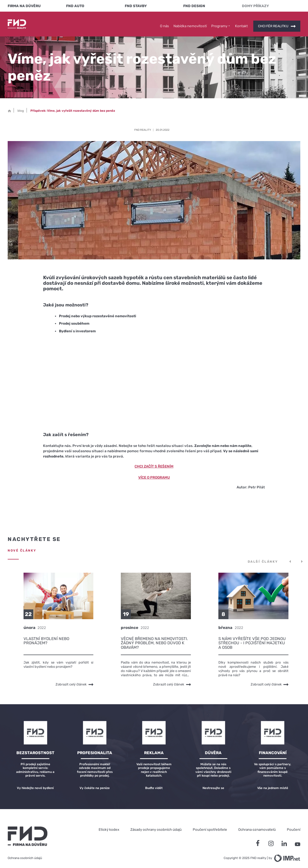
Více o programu (154, 473)
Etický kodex (109, 825)
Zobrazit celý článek (74, 681)
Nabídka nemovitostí (190, 22)
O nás (164, 22)
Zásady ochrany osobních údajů (156, 825)
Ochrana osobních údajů (25, 854)
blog (21, 107)
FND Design (194, 6)
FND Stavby (136, 6)
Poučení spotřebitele (210, 825)
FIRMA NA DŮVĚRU (24, 6)
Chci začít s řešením (154, 462)
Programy (221, 22)
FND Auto (75, 6)
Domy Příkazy (255, 6)
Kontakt (241, 22)
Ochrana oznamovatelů (257, 825)
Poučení (294, 825)
